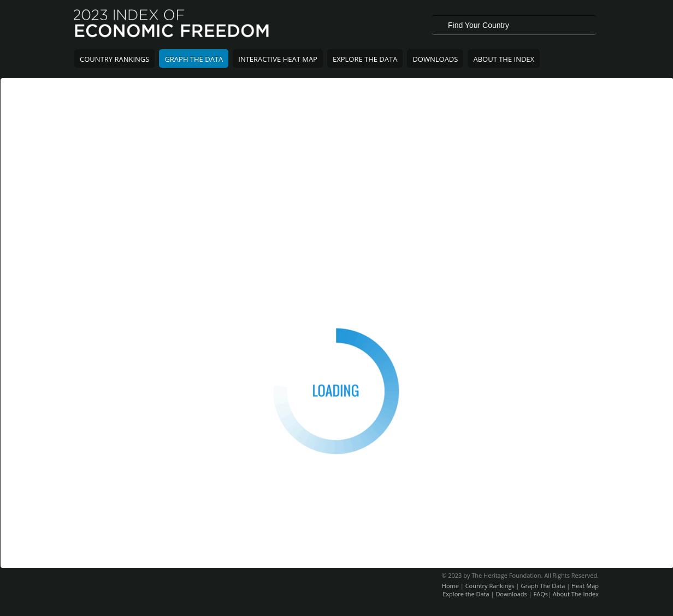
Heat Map (585, 586)
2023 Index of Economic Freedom (172, 25)
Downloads (435, 59)
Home (450, 586)
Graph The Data (194, 59)
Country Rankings (114, 59)
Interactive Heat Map (278, 59)
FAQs (541, 594)
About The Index (504, 59)
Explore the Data (466, 594)
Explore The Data (365, 59)
